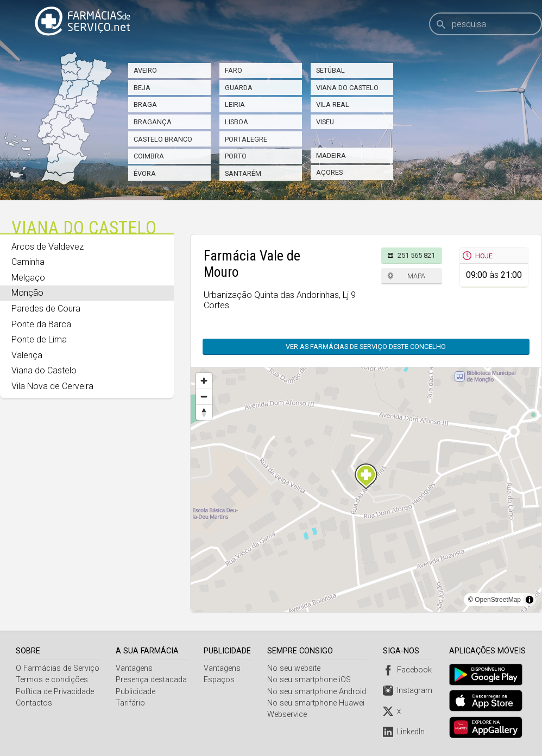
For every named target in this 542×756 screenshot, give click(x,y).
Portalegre (246, 139)
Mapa (416, 276)
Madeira (331, 155)
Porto (236, 156)
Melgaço (28, 278)
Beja (142, 88)
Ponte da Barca (41, 324)
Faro (234, 70)
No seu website (295, 668)
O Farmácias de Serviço (58, 668)
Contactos (34, 703)
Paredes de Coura (46, 309)
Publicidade (136, 692)
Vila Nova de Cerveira (52, 386)
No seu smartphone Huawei (317, 703)
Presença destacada (152, 680)
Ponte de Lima (39, 339)
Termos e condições (52, 680)
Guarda (239, 88)
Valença (27, 355)
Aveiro (145, 70)
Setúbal (330, 70)
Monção (27, 293)
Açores (329, 172)
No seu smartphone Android (318, 692)
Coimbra (149, 156)
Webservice (289, 714)
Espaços (220, 680)
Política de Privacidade (55, 692)
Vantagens (135, 668)
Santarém (243, 173)
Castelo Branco (163, 139)
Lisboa (237, 122)
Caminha (28, 262)
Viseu (325, 122)
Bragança (153, 122)
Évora (145, 173)
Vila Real (333, 104)
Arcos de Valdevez (48, 247)
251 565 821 (416, 255)
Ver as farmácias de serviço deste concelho (366, 347)
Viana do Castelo (347, 88)
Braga (145, 104)
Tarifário (131, 703)
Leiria (235, 104)
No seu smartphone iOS (311, 680)
